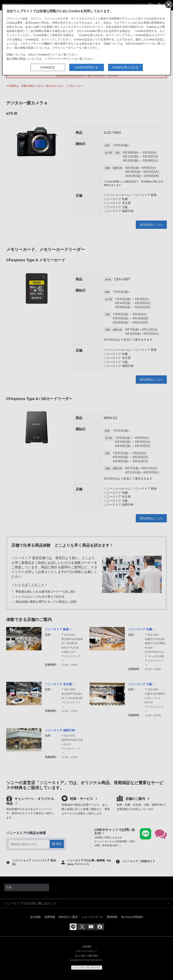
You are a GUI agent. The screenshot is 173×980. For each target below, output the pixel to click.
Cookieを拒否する (87, 67)
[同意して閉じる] (168, 4)
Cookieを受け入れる (125, 67)
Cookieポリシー (48, 55)
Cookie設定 (48, 67)
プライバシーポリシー (60, 59)
